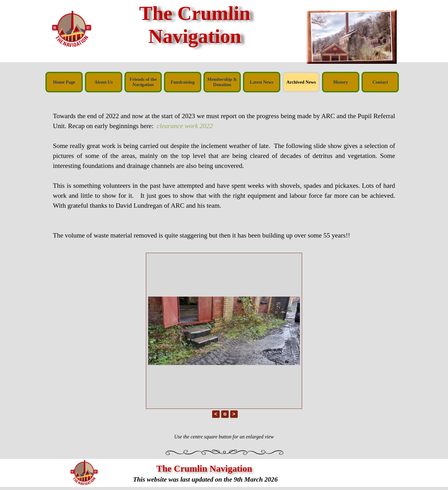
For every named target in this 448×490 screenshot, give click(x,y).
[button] (225, 414)
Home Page (64, 82)
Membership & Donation (222, 82)
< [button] (216, 414)
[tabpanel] (224, 171)
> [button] (234, 414)
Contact (380, 82)
